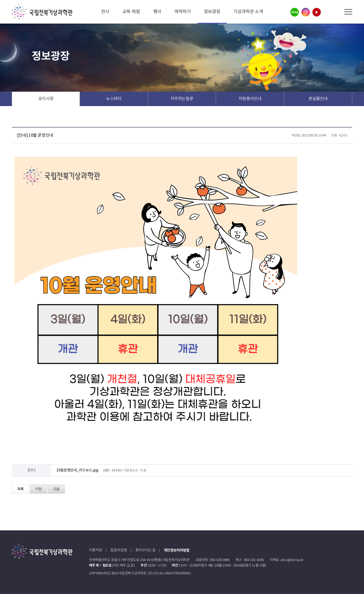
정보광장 (212, 12)
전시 (105, 12)
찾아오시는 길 (145, 550)
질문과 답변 (119, 550)
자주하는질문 (182, 99)
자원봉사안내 (250, 99)
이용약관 (95, 550)
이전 (38, 489)
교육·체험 (131, 12)
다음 (56, 489)
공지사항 (46, 99)
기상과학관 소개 (248, 12)
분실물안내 (318, 99)
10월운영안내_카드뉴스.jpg (77, 470)
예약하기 (183, 12)
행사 (157, 12)
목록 (20, 489)
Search (336, 12)
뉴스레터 (114, 99)
